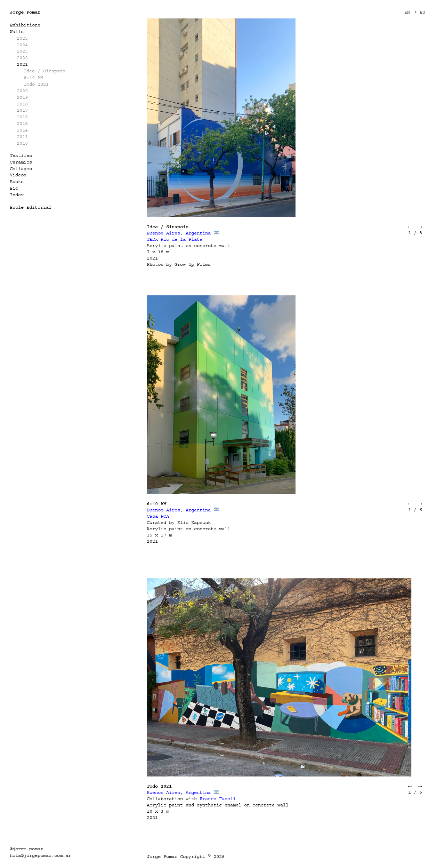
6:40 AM (33, 77)
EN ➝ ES (415, 12)
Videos (18, 175)
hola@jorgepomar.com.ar (40, 855)
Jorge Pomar (25, 12)
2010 (22, 143)
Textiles (21, 155)
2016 (22, 117)
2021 (22, 64)
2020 (22, 91)
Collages (21, 169)
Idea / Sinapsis (44, 71)
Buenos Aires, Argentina (179, 233)
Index (17, 195)
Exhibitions (25, 25)
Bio (14, 188)
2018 (22, 104)
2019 (22, 97)
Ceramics (21, 162)
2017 (22, 110)
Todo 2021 (36, 84)
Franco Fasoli (218, 799)
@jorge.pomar (26, 849)
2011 (22, 137)
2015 (22, 123)
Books (17, 181)
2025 (22, 38)
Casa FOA (158, 516)
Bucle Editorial (31, 207)
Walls (17, 31)
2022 (22, 58)
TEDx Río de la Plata (175, 239)
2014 (22, 130)
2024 (22, 45)
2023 (22, 51)
